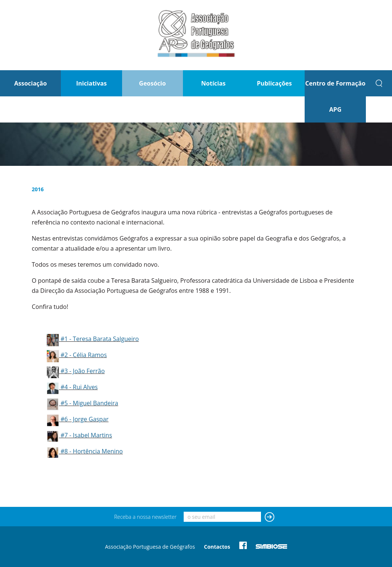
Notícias (213, 83)
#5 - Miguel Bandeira (89, 403)
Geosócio (152, 83)
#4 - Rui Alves (79, 387)
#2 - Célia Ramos (84, 355)
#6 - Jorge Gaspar (85, 419)
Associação (30, 83)
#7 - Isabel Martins (86, 435)
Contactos (217, 547)
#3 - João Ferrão (83, 371)
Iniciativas (91, 83)
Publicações (274, 83)
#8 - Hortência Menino (92, 451)
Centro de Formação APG (335, 96)
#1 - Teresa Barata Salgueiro (100, 339)
